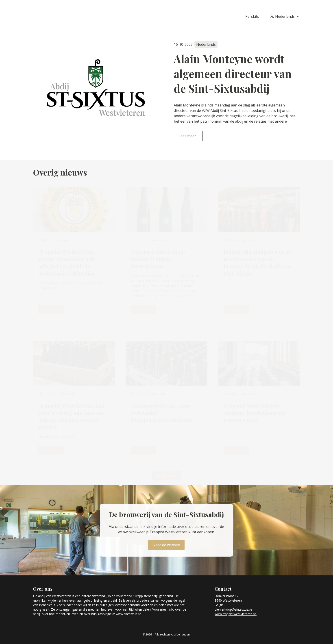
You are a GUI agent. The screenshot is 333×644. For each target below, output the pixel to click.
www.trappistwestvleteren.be (236, 614)
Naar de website (166, 545)
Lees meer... (188, 136)
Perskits (252, 16)
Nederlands (288, 16)
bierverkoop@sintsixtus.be (234, 609)
